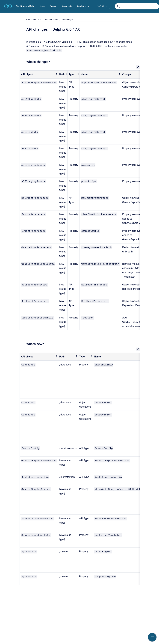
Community (67, 6)
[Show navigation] (152, 637)
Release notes (52, 20)
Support (54, 6)
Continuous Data (25, 6)
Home (42, 6)
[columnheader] (39, 75)
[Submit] (118, 6)
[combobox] (137, 6)
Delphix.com (83, 6)
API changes (68, 20)
